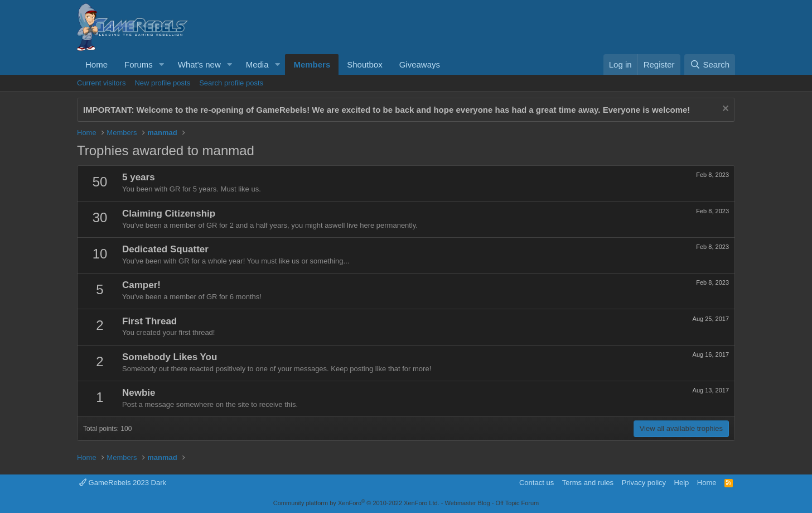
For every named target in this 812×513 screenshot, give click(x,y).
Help (682, 483)
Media (257, 64)
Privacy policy (644, 483)
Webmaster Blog (467, 503)
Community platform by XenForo (356, 503)
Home (96, 64)
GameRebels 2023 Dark (123, 483)
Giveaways (420, 64)
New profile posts (162, 83)
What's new (199, 64)
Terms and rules (588, 483)
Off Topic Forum (517, 503)
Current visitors (101, 83)
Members (312, 64)
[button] (162, 64)
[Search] (710, 64)
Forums (139, 64)
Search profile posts (231, 83)
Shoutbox (364, 64)
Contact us (536, 483)
